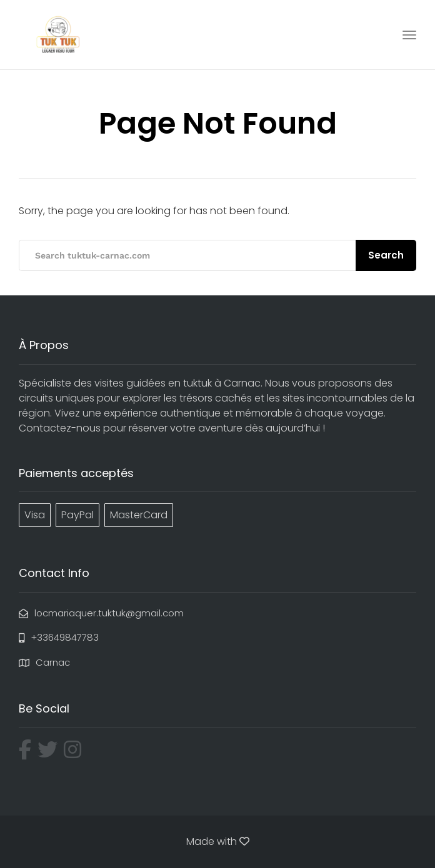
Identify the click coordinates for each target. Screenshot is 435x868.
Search (386, 255)
